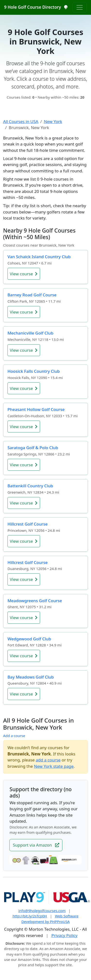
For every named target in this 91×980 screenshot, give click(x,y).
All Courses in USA (21, 121)
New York (53, 121)
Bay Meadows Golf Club (31, 677)
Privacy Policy (64, 935)
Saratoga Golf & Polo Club (33, 448)
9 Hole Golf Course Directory (36, 7)
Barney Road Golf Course (32, 295)
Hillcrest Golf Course (28, 524)
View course (24, 274)
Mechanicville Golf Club (30, 333)
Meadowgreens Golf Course (35, 601)
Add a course (14, 736)
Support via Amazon (36, 845)
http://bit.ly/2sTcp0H (30, 916)
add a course (48, 760)
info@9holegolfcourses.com (42, 911)
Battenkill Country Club (30, 486)
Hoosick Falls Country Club (34, 371)
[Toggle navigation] (80, 7)
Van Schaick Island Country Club (39, 257)
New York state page (54, 766)
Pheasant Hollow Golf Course (36, 409)
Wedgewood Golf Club (29, 639)
